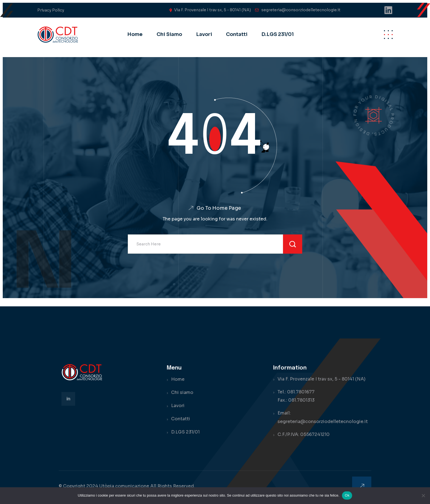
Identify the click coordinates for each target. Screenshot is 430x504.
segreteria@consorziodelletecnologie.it (301, 10)
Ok (347, 495)
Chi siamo (169, 34)
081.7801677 (301, 392)
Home (135, 34)
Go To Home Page (219, 208)
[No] (423, 495)
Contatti (237, 34)
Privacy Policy (51, 10)
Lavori (204, 34)
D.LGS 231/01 (278, 34)
